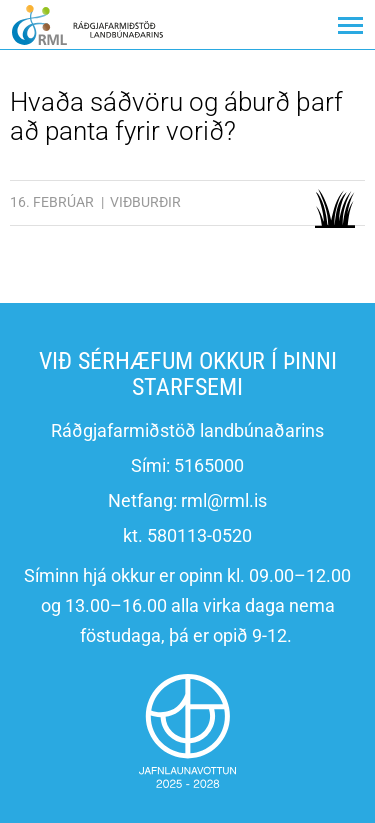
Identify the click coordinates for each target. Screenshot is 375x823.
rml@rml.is (224, 500)
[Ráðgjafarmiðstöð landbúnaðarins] (87, 24)
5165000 (209, 465)
